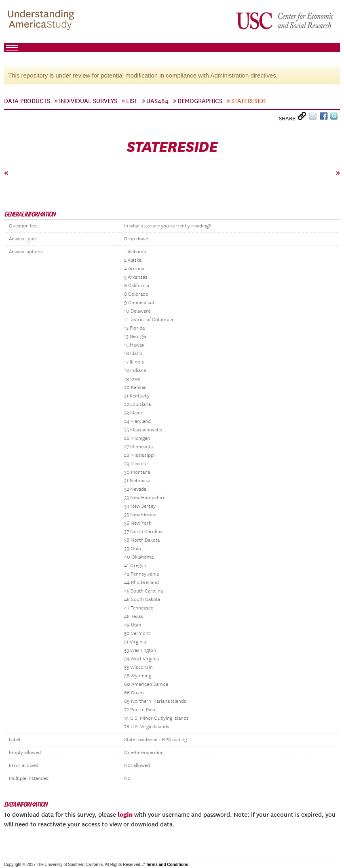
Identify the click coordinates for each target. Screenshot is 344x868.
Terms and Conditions (167, 865)
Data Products (27, 101)
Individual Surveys (88, 101)
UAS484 (157, 101)
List (132, 101)
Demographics (200, 101)
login (125, 814)
